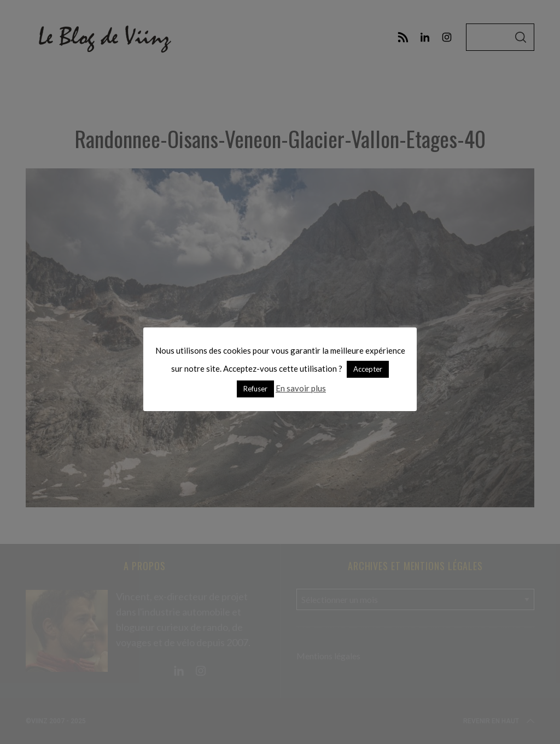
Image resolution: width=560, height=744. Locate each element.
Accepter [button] (368, 369)
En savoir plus (301, 388)
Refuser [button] (255, 389)
